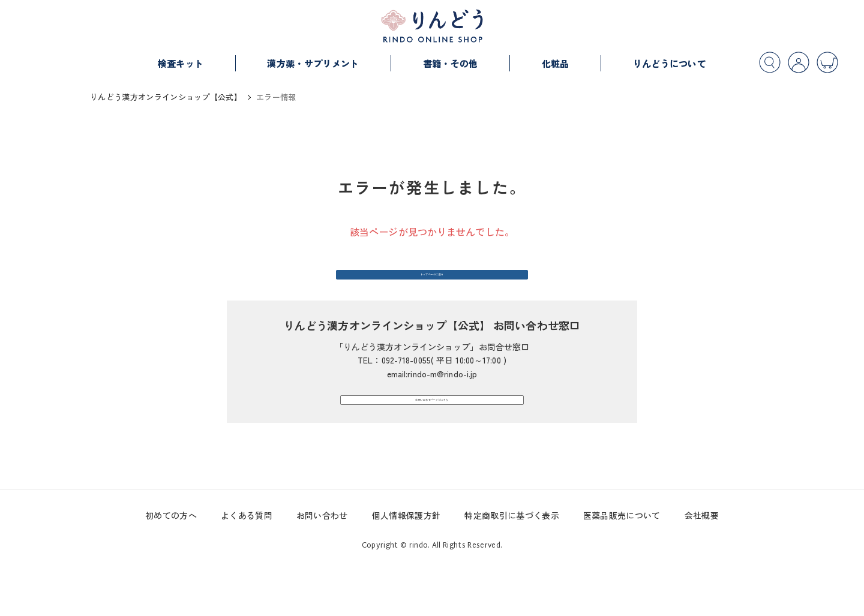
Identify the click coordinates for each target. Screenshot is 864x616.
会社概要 (702, 568)
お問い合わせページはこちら (432, 440)
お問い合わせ (322, 568)
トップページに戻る (432, 288)
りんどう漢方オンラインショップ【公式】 (166, 97)
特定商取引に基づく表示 (512, 568)
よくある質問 (247, 568)
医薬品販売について (622, 568)
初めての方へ (171, 568)
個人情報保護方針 (406, 568)
